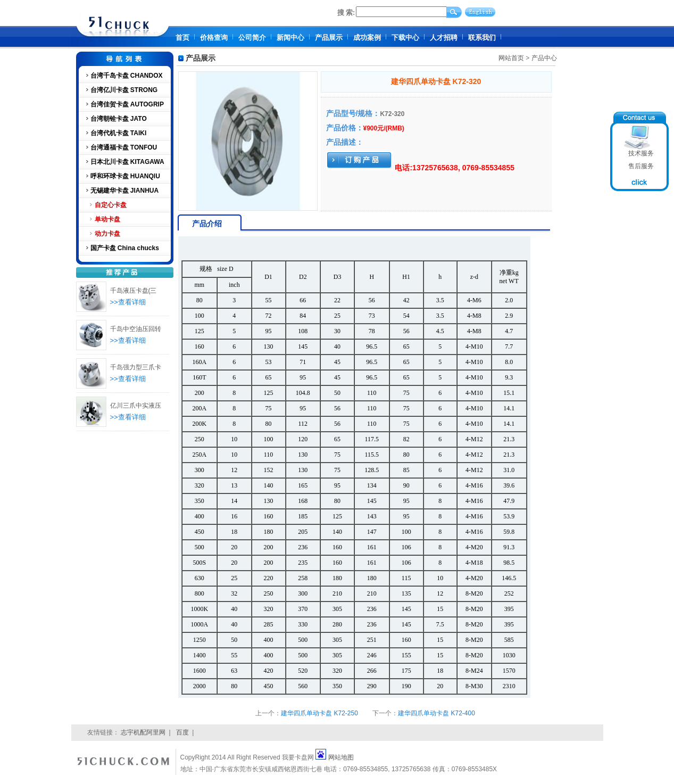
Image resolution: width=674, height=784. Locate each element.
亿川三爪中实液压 (136, 406)
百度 (182, 732)
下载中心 (405, 38)
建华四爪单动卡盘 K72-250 (319, 713)
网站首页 (511, 58)
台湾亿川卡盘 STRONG (124, 90)
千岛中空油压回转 (136, 329)
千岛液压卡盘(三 (134, 291)
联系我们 (482, 38)
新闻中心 (290, 38)
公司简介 (252, 38)
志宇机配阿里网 (143, 732)
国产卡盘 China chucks (125, 248)
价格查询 (214, 38)
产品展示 (329, 38)
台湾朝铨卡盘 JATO (119, 119)
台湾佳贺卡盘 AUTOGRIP (127, 104)
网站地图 (341, 757)
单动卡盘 (107, 219)
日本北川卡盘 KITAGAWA (127, 162)
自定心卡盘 (111, 205)
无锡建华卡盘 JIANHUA (125, 191)
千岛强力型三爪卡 (136, 367)
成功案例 (367, 38)
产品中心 (544, 58)
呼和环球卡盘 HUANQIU (125, 176)
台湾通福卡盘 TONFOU (124, 147)
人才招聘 (444, 38)
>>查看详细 (128, 302)
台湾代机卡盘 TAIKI (119, 133)
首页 (182, 38)
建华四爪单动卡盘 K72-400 (436, 713)
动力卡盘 (107, 234)
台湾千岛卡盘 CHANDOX (127, 76)
